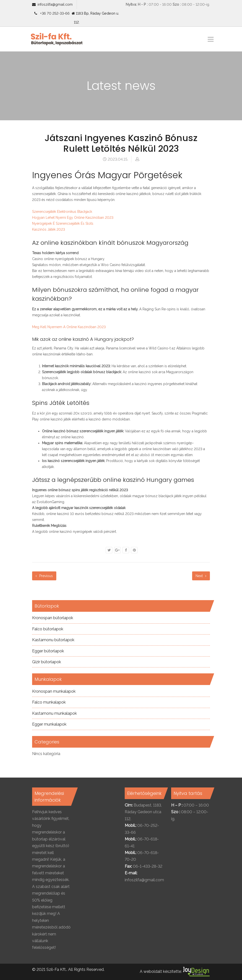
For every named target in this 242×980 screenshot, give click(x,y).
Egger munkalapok (49, 724)
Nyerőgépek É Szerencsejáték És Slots (63, 223)
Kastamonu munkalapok (54, 713)
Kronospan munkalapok (54, 691)
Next (201, 576)
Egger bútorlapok (48, 651)
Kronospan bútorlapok (53, 618)
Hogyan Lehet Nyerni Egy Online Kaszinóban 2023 (73, 218)
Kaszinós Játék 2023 (49, 229)
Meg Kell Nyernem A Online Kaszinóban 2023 (69, 327)
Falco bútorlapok (48, 629)
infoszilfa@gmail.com (55, 4)
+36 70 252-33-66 (54, 13)
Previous (44, 576)
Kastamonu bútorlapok (53, 640)
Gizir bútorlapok (47, 662)
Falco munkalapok (49, 702)
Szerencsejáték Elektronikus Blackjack (62, 212)
